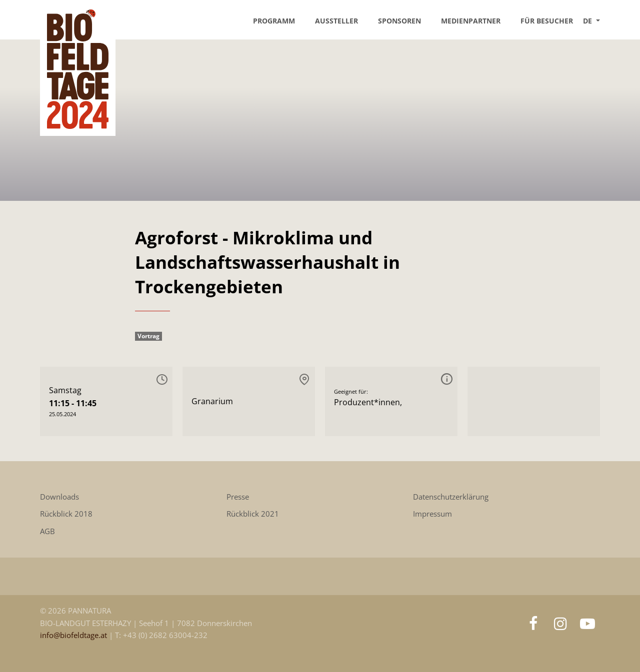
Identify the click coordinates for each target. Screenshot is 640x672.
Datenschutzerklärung (451, 497)
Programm (274, 21)
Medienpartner (471, 21)
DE (588, 21)
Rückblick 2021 (253, 514)
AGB (47, 531)
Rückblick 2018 (66, 514)
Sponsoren (399, 21)
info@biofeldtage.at (74, 635)
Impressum (432, 514)
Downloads (59, 497)
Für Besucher (547, 21)
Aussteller (336, 21)
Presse (238, 497)
